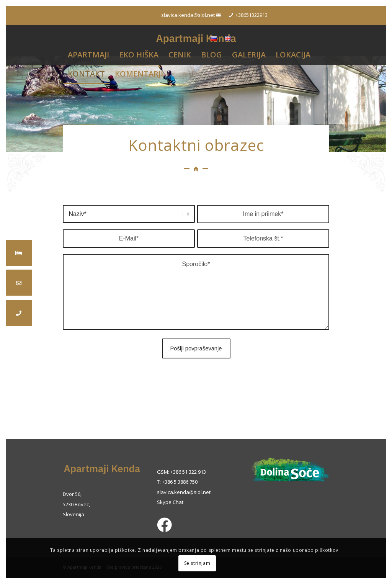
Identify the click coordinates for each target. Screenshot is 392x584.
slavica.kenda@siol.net (184, 492)
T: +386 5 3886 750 (177, 482)
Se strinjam (197, 563)
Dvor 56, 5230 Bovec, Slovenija (76, 504)
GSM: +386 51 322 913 (181, 472)
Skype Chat (170, 502)
